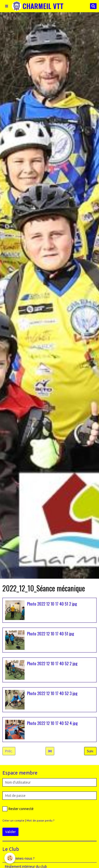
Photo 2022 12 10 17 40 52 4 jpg (52, 723)
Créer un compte (13, 821)
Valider (10, 832)
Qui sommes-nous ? (20, 858)
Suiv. (90, 751)
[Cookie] (10, 858)
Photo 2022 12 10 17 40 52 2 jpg (52, 663)
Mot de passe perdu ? (40, 821)
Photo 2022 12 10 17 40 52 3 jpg (52, 693)
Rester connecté (18, 809)
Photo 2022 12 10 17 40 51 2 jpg (52, 603)
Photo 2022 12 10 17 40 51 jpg (50, 633)
